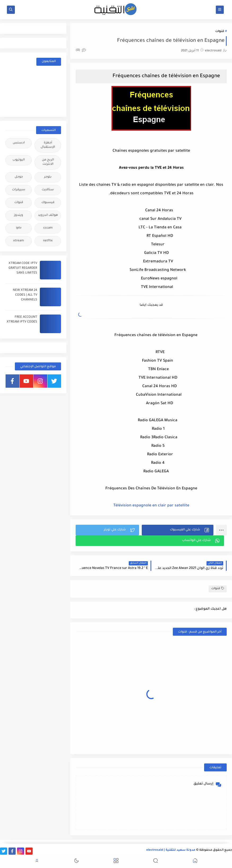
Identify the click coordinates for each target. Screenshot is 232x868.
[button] (178, 530)
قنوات (220, 32)
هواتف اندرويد (48, 215)
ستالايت (48, 190)
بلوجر (48, 177)
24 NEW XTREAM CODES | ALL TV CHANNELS (25, 295)
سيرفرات (19, 190)
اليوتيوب (19, 160)
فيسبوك (48, 203)
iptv (19, 228)
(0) (81, 50)
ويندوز (19, 215)
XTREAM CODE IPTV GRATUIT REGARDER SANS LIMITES (23, 268)
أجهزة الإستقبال (48, 145)
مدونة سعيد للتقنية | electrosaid (171, 850)
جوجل (19, 177)
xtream (19, 241)
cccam (48, 228)
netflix (48, 241)
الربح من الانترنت (48, 162)
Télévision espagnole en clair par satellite (151, 506)
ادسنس (19, 143)
